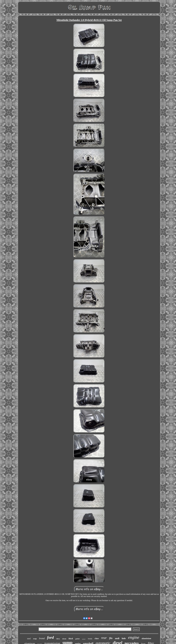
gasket (77, 639)
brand (42, 638)
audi (117, 638)
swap (35, 639)
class (97, 638)
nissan (64, 639)
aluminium (146, 638)
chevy (58, 639)
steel (29, 639)
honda (90, 639)
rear (104, 638)
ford (50, 637)
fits (111, 638)
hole (124, 638)
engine (134, 637)
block (71, 639)
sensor (84, 639)
